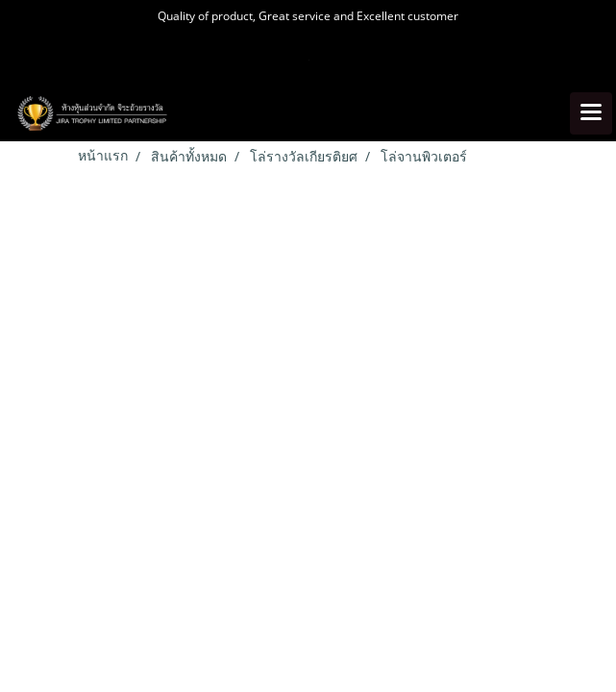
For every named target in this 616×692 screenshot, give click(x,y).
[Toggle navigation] (591, 113)
